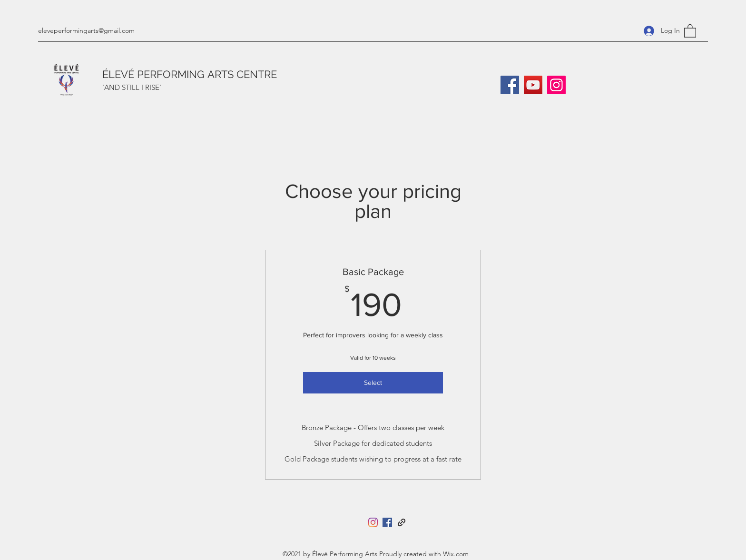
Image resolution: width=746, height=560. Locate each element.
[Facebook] (510, 85)
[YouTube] (533, 85)
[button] (690, 30)
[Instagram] (556, 85)
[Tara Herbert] (402, 522)
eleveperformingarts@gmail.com (86, 30)
